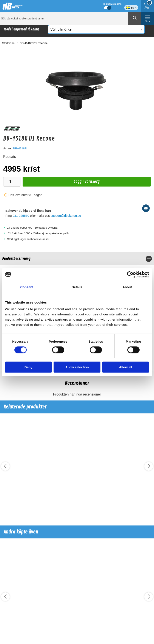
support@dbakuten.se (66, 216)
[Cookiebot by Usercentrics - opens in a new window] (130, 274)
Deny (28, 367)
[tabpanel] (77, 265)
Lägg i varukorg (61, 183)
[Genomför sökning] (135, 18)
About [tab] (127, 287)
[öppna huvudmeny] (148, 18)
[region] (77, 259)
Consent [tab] (27, 287)
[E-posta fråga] (146, 208)
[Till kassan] (148, 6)
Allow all (126, 367)
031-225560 (21, 216)
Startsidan (8, 43)
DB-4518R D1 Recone (34, 43)
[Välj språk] (131, 6)
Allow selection (77, 367)
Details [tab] (77, 287)
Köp (15, 511)
